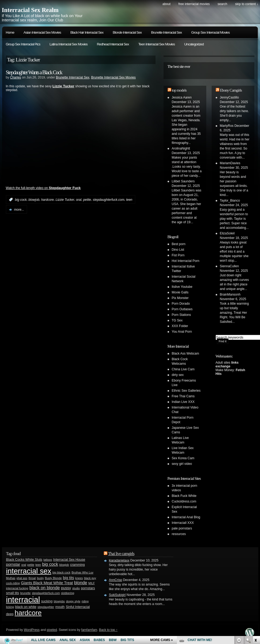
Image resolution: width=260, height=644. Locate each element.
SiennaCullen (229, 266)
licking (10, 607)
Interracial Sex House (69, 560)
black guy (90, 578)
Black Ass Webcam (185, 354)
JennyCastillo (229, 97)
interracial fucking (17, 588)
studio (76, 588)
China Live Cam (183, 369)
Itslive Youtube (182, 287)
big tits (69, 578)
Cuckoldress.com (184, 501)
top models (179, 90)
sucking (47, 601)
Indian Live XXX (183, 402)
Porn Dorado (181, 304)
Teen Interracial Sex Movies (156, 44)
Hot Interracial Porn (186, 261)
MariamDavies (230, 163)
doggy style (73, 601)
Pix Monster (180, 298)
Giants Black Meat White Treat (47, 583)
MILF (92, 583)
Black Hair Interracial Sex (87, 32)
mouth (60, 607)
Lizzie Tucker (65, 200)
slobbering (68, 593)
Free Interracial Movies (194, 4)
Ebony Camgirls (231, 90)
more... (19, 210)
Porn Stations (181, 315)
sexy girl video (182, 464)
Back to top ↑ (108, 630)
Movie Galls (180, 292)
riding (85, 601)
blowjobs (59, 601)
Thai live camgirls (121, 554)
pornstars (88, 588)
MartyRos (227, 126)
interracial (23, 600)
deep (10, 614)
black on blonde (45, 588)
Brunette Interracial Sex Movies (113, 77)
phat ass (22, 578)
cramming (77, 565)
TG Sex (177, 320)
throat (32, 578)
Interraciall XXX (183, 523)
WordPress (32, 630)
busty (40, 578)
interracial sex (29, 571)
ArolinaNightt (181, 148)
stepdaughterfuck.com (108, 200)
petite (87, 200)
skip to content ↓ (247, 4)
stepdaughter (46, 607)
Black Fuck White (184, 496)
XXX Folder (180, 326)
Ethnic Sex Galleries (186, 391)
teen (129, 200)
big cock (21, 200)
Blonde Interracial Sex (127, 32)
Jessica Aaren (182, 97)
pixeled (52, 630)
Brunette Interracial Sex (166, 32)
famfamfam (89, 630)
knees (79, 578)
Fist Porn (178, 255)
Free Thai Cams (183, 396)
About (166, 4)
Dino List (178, 250)
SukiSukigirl (117, 595)
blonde (81, 583)
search (222, 4)
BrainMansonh (230, 294)
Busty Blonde (53, 578)
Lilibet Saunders (183, 181)
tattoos (48, 560)
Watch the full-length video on (43, 188)
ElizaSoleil (227, 233)
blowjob (34, 200)
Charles (16, 77)
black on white (26, 607)
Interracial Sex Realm (30, 10)
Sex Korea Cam (183, 458)
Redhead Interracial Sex (113, 44)
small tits (13, 593)
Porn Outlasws (182, 309)
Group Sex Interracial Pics (23, 44)
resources (179, 534)
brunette (26, 593)
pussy (66, 588)
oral (79, 200)
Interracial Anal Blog (186, 517)
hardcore (47, 200)
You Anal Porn (182, 332)
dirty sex (178, 375)
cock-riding (13, 583)
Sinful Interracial (78, 607)
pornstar (13, 564)
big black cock (61, 572)
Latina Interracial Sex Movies (68, 44)
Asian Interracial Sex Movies (42, 32)
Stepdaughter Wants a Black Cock (34, 72)
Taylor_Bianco (230, 201)
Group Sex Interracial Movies (211, 32)
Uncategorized (194, 44)
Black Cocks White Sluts (24, 560)
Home (10, 32)
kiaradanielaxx (119, 560)
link (255, 561)
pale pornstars (182, 528)
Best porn (179, 244)
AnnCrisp (116, 580)
